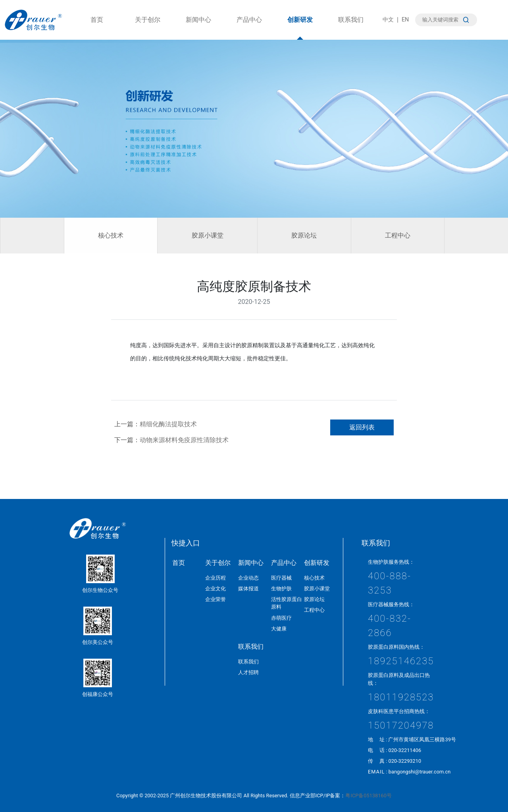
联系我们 (351, 28)
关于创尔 (148, 28)
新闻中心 (198, 28)
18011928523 (401, 697)
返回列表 (362, 427)
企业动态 (248, 578)
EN (405, 20)
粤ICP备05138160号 (368, 796)
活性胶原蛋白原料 (287, 603)
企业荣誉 (216, 599)
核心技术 (111, 235)
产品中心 (249, 28)
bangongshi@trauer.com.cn (420, 772)
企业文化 (216, 589)
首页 (97, 28)
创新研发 (300, 28)
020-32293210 (405, 761)
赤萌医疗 (281, 618)
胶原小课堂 (208, 235)
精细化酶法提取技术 (168, 424)
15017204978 (401, 725)
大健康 (279, 629)
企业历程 (216, 578)
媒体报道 (248, 589)
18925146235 (401, 661)
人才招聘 (248, 672)
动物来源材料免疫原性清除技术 (184, 440)
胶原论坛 (304, 235)
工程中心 (398, 235)
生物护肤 (281, 589)
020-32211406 (405, 750)
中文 (388, 20)
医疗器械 (281, 578)
